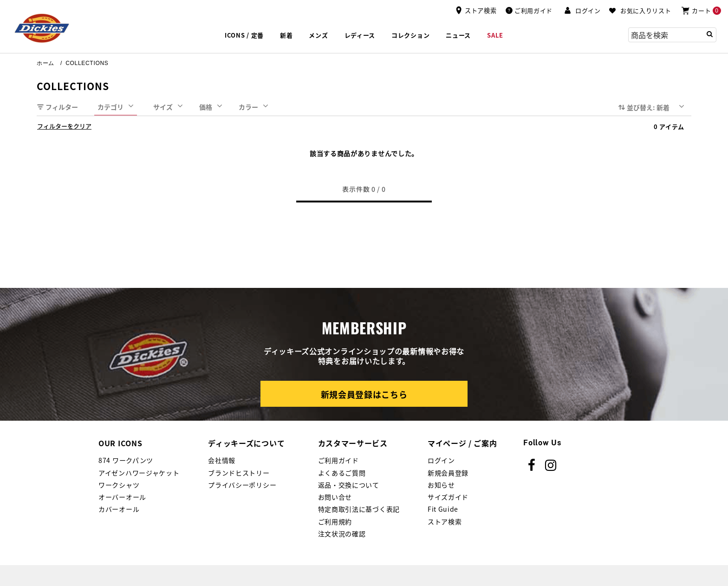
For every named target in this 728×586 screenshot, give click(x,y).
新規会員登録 (448, 473)
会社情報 (222, 460)
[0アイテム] (701, 10)
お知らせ (441, 485)
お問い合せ (335, 497)
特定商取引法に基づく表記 (359, 509)
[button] (582, 11)
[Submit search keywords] (710, 34)
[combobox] (672, 35)
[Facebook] (532, 465)
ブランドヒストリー (239, 473)
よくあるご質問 (342, 473)
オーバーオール (122, 497)
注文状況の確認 (342, 534)
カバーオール (119, 509)
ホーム (45, 63)
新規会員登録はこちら (364, 394)
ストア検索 (445, 521)
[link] (458, 36)
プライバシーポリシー (242, 485)
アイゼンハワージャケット (139, 473)
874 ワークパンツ (126, 460)
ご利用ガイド (338, 460)
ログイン (441, 460)
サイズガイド (448, 497)
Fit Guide (443, 509)
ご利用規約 (335, 521)
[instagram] (551, 465)
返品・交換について (349, 485)
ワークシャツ (119, 485)
